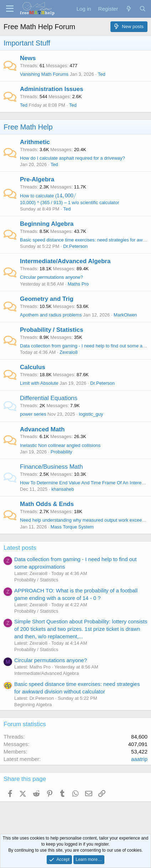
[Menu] (10, 9)
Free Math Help (28, 127)
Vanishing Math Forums (44, 74)
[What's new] (128, 9)
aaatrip (139, 759)
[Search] (143, 9)
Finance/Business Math (51, 467)
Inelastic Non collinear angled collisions (60, 445)
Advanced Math (42, 429)
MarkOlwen (125, 315)
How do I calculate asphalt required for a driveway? (72, 158)
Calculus (33, 367)
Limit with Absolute (39, 383)
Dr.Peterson (75, 246)
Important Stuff (27, 43)
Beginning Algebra (47, 224)
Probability (61, 452)
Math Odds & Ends (47, 504)
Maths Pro (78, 284)
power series (33, 414)
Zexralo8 (69, 352)
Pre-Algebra (37, 179)
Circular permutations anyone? (51, 277)
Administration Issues (52, 89)
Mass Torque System (72, 527)
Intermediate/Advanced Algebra (65, 261)
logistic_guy (91, 414)
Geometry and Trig (47, 299)
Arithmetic (35, 142)
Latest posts (20, 548)
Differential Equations (49, 398)
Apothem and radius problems (51, 315)
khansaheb (63, 489)
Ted (24, 105)
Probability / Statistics (52, 330)
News (28, 58)
